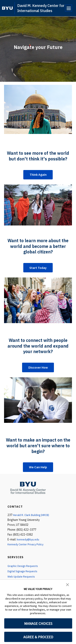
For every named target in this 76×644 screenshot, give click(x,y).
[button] (67, 584)
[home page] (7, 8)
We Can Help (38, 469)
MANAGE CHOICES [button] (38, 624)
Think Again (38, 175)
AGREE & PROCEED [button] (38, 637)
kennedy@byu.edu (28, 542)
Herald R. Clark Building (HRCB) (32, 517)
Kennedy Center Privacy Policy (26, 547)
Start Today (38, 268)
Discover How (38, 369)
